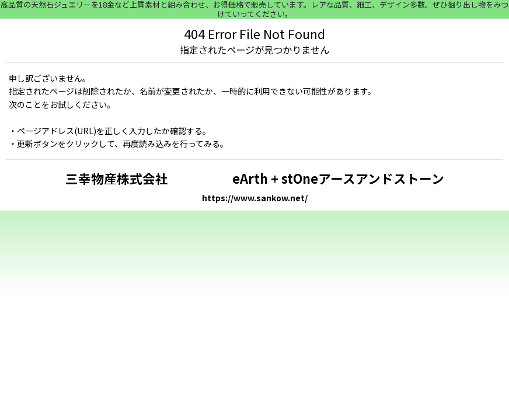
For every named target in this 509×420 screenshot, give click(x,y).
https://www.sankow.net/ (255, 198)
